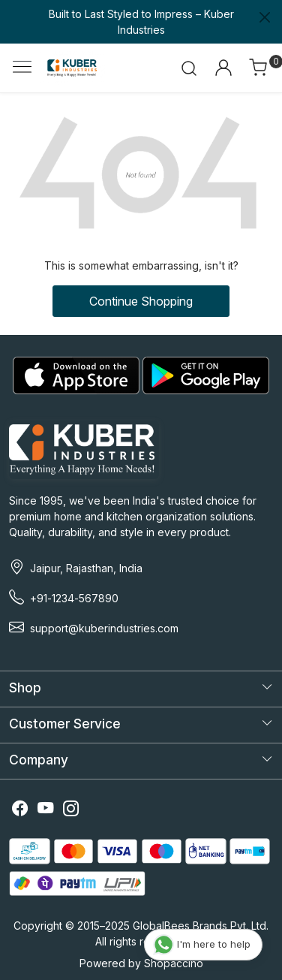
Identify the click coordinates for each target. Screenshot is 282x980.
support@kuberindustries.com (104, 628)
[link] (189, 68)
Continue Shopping (141, 301)
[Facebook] (20, 810)
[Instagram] (71, 810)
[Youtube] (46, 810)
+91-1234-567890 (74, 598)
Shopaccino (174, 963)
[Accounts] (223, 68)
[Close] (265, 17)
